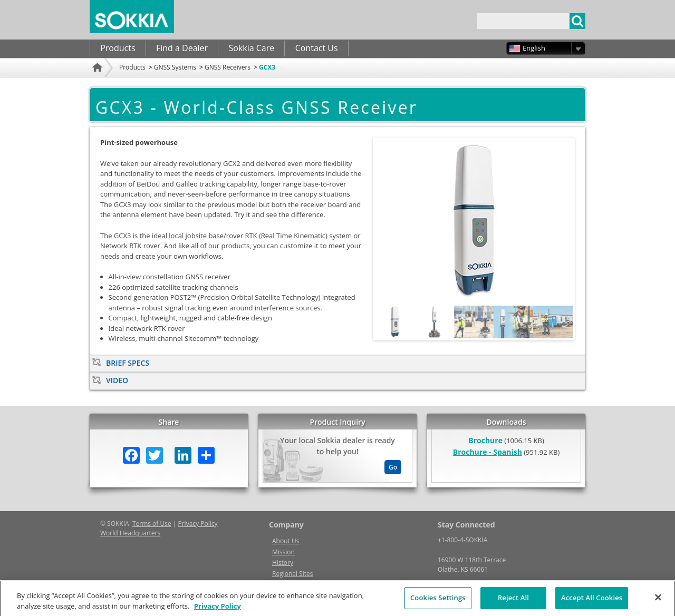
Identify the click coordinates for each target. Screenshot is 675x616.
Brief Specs (128, 363)
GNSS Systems (175, 67)
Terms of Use (152, 524)
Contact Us (317, 48)
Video (117, 380)
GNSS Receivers (228, 67)
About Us (286, 541)
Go (393, 467)
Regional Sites (292, 574)
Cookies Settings (438, 602)
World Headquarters (130, 533)
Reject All (513, 602)
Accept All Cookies (592, 602)
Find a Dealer (182, 48)
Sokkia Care (251, 48)
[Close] (658, 602)
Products (118, 48)
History (283, 563)
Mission (283, 552)
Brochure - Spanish (488, 452)
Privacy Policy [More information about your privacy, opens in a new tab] (218, 610)
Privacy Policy (198, 524)
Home (99, 81)
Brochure (485, 440)
